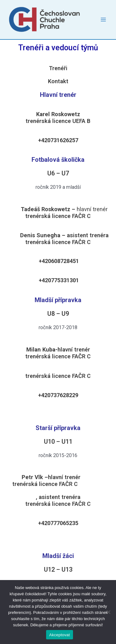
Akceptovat (60, 635)
